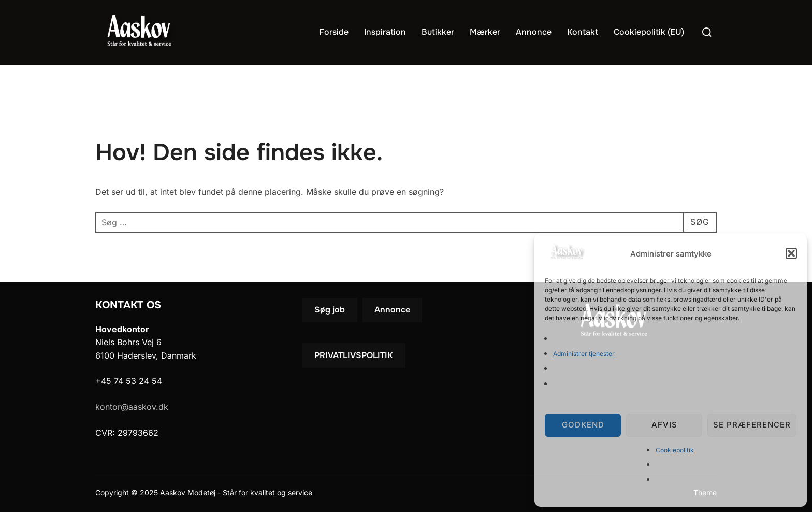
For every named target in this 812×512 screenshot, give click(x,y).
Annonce (534, 32)
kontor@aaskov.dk (132, 407)
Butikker (438, 32)
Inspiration (385, 32)
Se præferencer (752, 425)
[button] (791, 253)
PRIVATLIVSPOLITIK (354, 355)
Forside (334, 32)
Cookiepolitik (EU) (649, 32)
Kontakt (583, 32)
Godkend (583, 425)
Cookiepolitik (675, 450)
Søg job (330, 310)
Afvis (664, 425)
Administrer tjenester (584, 354)
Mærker (485, 32)
